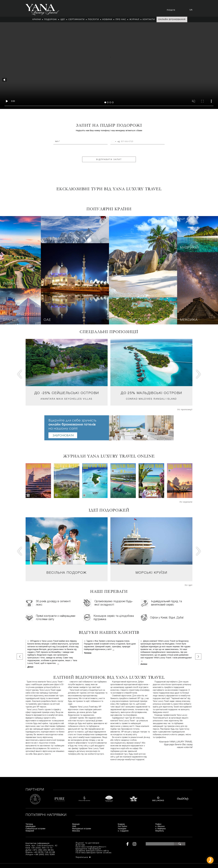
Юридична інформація (88, 849)
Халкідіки (122, 829)
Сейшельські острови (135, 293)
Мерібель (160, 831)
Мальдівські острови (134, 320)
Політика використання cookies (94, 853)
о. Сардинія (123, 831)
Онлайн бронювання (172, 19)
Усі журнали (186, 502)
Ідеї (63, 19)
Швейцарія (54, 239)
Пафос (158, 824)
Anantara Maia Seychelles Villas (67, 399)
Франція (11, 320)
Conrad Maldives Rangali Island (151, 399)
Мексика (189, 320)
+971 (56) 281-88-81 (43, 850)
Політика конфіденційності (91, 847)
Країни (37, 19)
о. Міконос (160, 826)
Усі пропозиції (185, 409)
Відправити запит (109, 159)
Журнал (134, 19)
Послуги (93, 19)
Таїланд (11, 284)
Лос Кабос (122, 826)
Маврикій (189, 248)
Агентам (80, 845)
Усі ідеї (189, 585)
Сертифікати (76, 19)
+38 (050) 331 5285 (44, 854)
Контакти (149, 19)
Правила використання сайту (92, 851)
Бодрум (121, 824)
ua (191, 10)
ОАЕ (47, 320)
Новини (107, 19)
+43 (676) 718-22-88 (44, 852)
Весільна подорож (67, 573)
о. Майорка (160, 829)
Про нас (121, 19)
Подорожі (51, 19)
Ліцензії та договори (87, 843)
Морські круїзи (151, 573)
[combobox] (115, 142)
